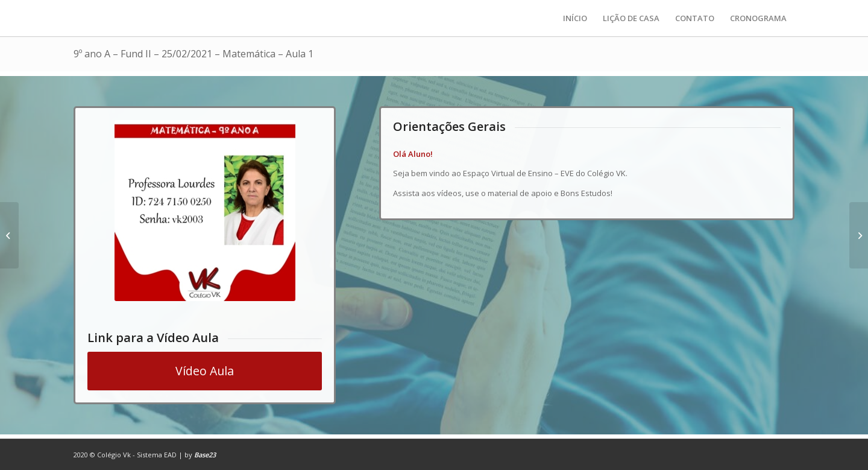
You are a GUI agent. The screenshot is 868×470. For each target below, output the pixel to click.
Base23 (205, 455)
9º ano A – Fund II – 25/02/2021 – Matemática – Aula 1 (193, 54)
